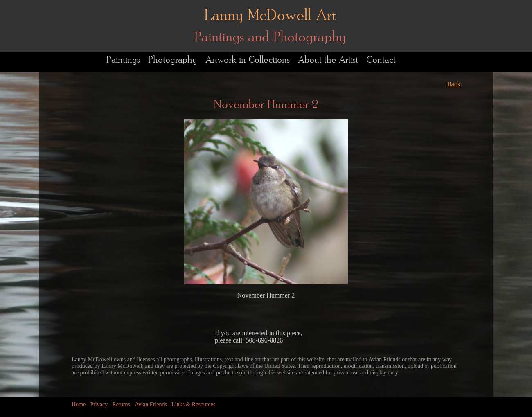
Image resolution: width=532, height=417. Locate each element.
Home (79, 405)
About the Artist (328, 60)
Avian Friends (151, 405)
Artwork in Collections (248, 60)
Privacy (99, 405)
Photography (173, 60)
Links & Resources (193, 405)
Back (454, 84)
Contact (381, 60)
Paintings (123, 60)
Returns (121, 405)
